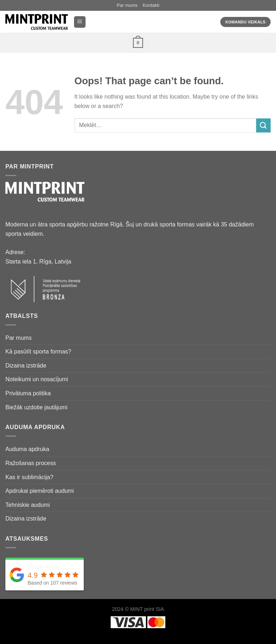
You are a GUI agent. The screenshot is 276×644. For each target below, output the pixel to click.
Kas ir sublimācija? (29, 477)
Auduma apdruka (27, 449)
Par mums (127, 5)
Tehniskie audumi (28, 505)
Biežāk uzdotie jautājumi (36, 407)
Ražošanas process (31, 463)
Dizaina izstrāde (26, 366)
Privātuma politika (28, 393)
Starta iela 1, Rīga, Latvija (38, 262)
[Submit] (263, 125)
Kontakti (151, 5)
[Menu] (80, 22)
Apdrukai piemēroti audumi (40, 491)
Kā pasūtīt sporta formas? (38, 352)
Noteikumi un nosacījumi (37, 379)
